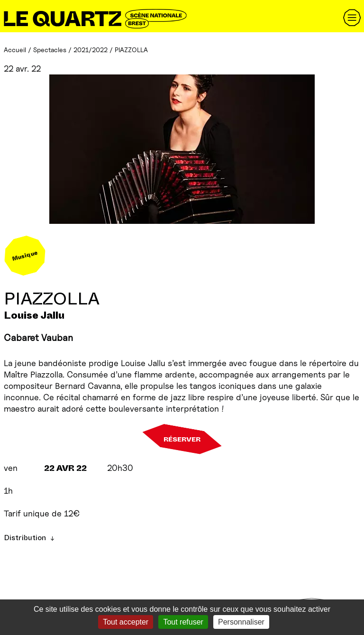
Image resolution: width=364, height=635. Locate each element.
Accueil (15, 50)
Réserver (182, 439)
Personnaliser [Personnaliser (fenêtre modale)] (241, 622)
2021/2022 (91, 50)
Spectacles (50, 50)
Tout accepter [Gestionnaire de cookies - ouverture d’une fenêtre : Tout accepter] (126, 622)
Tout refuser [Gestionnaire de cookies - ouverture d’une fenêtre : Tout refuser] (183, 622)
